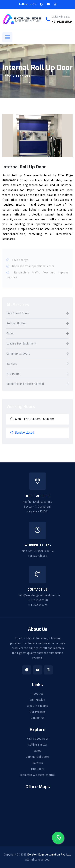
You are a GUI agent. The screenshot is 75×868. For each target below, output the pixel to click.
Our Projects (37, 712)
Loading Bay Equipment (21, 344)
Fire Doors (13, 374)
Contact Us (38, 718)
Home (7, 76)
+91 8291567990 (38, 600)
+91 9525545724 (62, 22)
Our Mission (37, 700)
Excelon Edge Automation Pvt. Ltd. (49, 855)
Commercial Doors (18, 354)
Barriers (12, 364)
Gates (10, 334)
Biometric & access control (37, 775)
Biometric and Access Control (25, 384)
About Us (38, 694)
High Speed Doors (18, 314)
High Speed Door (38, 739)
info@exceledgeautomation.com (39, 595)
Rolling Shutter (16, 324)
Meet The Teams (37, 706)
